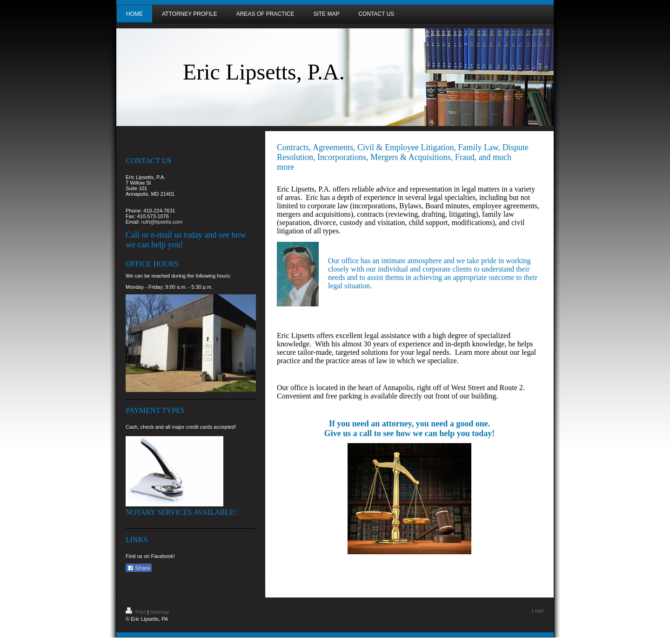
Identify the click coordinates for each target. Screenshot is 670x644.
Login (538, 611)
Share (139, 568)
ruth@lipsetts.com (162, 222)
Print (137, 612)
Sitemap (160, 612)
